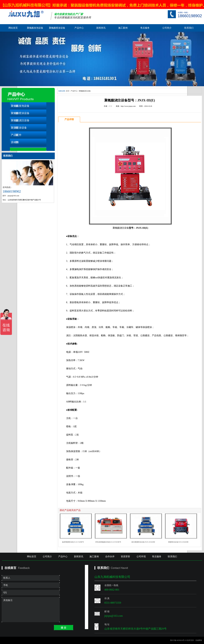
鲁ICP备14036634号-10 (178, 640)
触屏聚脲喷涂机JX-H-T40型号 (73, 542)
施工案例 (123, 28)
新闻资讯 (101, 28)
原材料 (15, 142)
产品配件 (16, 135)
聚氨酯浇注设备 (20, 120)
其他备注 (31, 610)
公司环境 (141, 557)
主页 (67, 91)
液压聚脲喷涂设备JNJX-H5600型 (143, 542)
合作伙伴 (110, 557)
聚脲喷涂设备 (19, 128)
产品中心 (79, 28)
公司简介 (167, 28)
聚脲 (111, 106)
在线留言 (10, 568)
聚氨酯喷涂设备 (57, 28)
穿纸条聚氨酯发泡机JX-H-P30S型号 (108, 542)
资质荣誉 (125, 557)
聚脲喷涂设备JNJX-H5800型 (178, 542)
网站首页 (13, 28)
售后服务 (145, 28)
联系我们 (189, 28)
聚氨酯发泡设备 (35, 28)
